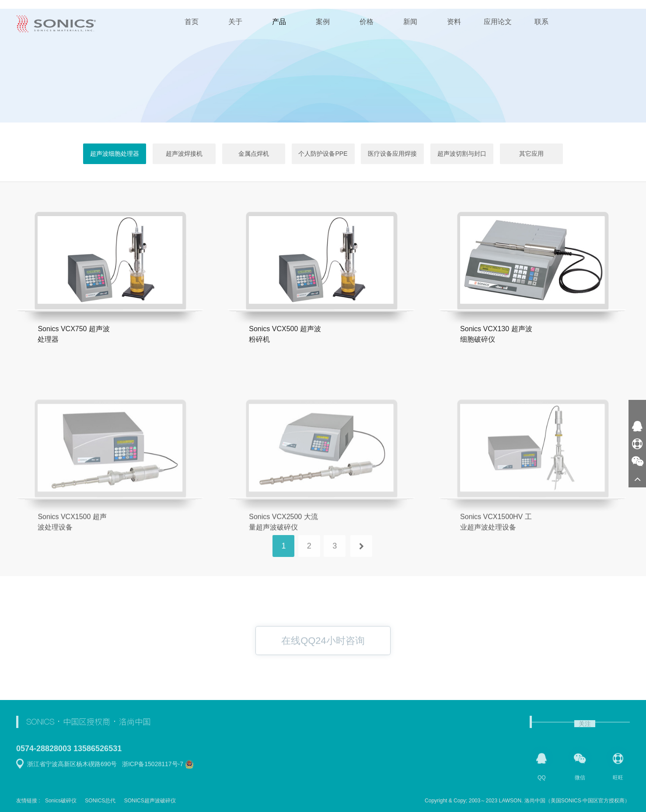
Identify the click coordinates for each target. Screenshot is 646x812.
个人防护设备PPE (323, 154)
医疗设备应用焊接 (392, 154)
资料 (454, 22)
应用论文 (498, 22)
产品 (279, 22)
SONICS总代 (100, 801)
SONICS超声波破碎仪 (150, 801)
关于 (235, 22)
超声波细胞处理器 (115, 154)
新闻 (410, 22)
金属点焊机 (254, 154)
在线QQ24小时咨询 (323, 650)
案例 (323, 22)
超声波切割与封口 (462, 154)
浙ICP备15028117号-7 (153, 767)
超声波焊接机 (184, 154)
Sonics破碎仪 (61, 801)
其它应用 (531, 154)
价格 (367, 22)
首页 (192, 22)
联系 (541, 22)
